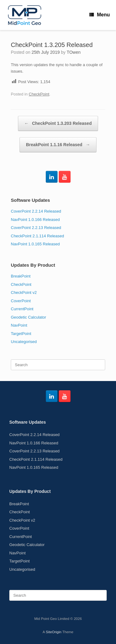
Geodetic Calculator (28, 317)
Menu (100, 15)
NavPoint (19, 325)
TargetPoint (21, 334)
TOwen (74, 52)
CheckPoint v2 (24, 292)
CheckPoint (39, 94)
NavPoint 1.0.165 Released (35, 244)
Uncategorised (24, 342)
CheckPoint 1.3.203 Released (58, 123)
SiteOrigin (54, 632)
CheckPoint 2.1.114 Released (37, 236)
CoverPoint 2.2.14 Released (36, 211)
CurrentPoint (22, 309)
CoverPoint (21, 301)
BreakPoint (21, 276)
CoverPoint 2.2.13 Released (36, 228)
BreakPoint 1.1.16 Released (58, 145)
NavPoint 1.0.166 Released (35, 220)
